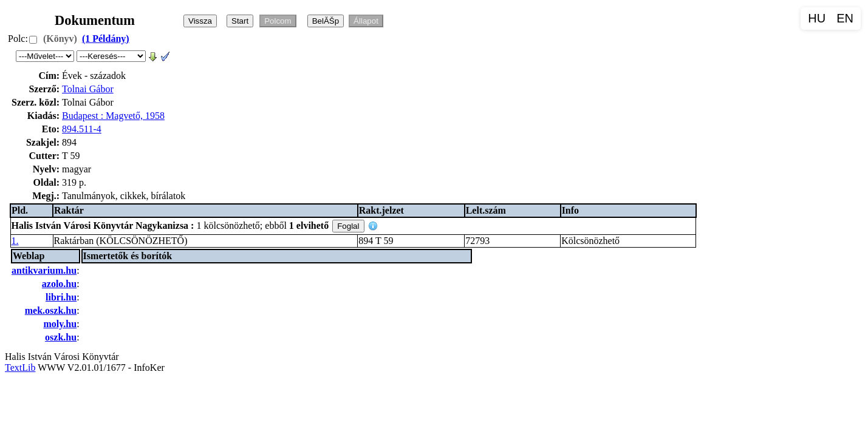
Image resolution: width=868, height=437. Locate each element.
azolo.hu (59, 284)
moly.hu (60, 324)
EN (845, 18)
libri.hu (61, 297)
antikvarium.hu (44, 270)
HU (817, 18)
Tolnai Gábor (88, 89)
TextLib (20, 368)
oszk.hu (61, 337)
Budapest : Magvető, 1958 (113, 116)
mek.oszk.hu (51, 310)
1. (15, 241)
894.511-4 (82, 129)
